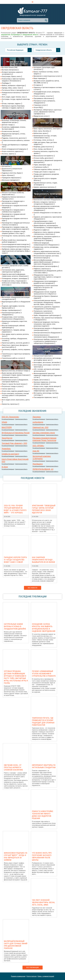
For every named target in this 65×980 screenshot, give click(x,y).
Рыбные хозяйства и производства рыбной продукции (14, 241)
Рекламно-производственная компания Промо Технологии (44, 439)
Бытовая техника (10, 67)
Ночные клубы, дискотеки (43, 158)
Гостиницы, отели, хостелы (44, 140)
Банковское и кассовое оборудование (48, 200)
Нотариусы (38, 85)
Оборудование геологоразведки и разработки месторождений (46, 282)
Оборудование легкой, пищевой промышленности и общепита (45, 293)
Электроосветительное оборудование (48, 333)
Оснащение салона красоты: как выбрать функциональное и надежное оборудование (44, 628)
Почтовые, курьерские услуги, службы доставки (15, 267)
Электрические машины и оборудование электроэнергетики (48, 329)
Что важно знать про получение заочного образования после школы (42, 856)
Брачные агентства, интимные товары (16, 371)
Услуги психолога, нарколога (13, 151)
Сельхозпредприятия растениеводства (16, 247)
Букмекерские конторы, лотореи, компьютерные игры (45, 137)
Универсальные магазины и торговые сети (15, 93)
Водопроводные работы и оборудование (16, 303)
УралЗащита (38, 464)
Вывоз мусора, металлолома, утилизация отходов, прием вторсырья (16, 374)
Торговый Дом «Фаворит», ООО (14, 443)
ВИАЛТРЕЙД (7, 427)
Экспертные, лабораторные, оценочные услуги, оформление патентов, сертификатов (48, 112)
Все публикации (33, 967)
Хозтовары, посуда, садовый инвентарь (16, 100)
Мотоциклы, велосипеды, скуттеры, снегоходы (46, 394)
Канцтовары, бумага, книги (12, 76)
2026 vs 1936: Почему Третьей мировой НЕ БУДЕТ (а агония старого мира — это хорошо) (15, 509)
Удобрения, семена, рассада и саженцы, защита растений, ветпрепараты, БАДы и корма (16, 251)
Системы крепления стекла (44, 433)
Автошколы (7, 166)
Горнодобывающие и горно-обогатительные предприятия (45, 222)
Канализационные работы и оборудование (12, 314)
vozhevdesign (38, 422)
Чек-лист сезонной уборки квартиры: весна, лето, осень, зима (43, 902)
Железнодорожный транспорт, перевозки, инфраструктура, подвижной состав (48, 375)
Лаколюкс (37, 417)
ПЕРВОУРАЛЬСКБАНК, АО (43, 469)
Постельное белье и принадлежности (16, 90)
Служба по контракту (10, 454)
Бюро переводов (40, 78)
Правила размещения (18, 976)
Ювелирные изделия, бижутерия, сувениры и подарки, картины (13, 107)
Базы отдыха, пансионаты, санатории (48, 129)
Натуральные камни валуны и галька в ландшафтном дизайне (15, 626)
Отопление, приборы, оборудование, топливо (15, 339)
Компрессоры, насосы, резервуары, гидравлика (46, 248)
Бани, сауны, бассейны (42, 131)
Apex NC (36, 451)
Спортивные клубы (41, 167)
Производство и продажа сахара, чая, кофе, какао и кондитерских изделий (15, 228)
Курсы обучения (8, 175)
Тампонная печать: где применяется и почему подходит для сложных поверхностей (43, 721)
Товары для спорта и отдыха (44, 172)
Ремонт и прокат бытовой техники (15, 384)
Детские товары (8, 125)
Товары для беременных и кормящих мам (15, 146)
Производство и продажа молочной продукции (15, 206)
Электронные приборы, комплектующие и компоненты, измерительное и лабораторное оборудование (48, 341)
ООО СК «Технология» (10, 417)
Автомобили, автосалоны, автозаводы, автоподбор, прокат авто (48, 359)
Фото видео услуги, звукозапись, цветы (16, 401)
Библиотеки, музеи (41, 133)
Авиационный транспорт (43, 356)
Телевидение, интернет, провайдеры (15, 278)
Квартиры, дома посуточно (44, 147)
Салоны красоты (8, 389)
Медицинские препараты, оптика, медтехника (14, 135)
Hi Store (5, 467)
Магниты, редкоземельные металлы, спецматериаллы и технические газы (47, 252)
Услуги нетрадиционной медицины (15, 149)
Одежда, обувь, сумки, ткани (12, 88)
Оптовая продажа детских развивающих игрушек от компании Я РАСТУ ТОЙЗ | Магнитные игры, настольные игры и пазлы (16, 677)
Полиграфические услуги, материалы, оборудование (47, 93)
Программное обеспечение (44, 98)
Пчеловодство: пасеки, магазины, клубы (16, 237)
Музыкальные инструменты (44, 156)
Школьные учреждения (11, 180)
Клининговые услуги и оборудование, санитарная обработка (15, 381)
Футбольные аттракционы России (16, 433)
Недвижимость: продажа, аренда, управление (13, 331)
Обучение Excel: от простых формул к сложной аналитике (13, 767)
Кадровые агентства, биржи (12, 173)
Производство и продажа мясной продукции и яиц (14, 215)
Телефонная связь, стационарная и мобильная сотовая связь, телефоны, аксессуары (15, 283)
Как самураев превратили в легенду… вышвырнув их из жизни (43, 560)
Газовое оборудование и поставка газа (47, 214)
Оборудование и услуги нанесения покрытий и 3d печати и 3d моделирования (46, 287)
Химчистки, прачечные (11, 404)
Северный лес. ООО (40, 427)
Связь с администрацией (46, 976)
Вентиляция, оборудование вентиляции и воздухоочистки (16, 298)
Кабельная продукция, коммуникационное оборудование (47, 244)
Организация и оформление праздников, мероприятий (48, 161)
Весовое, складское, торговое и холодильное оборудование (45, 203)
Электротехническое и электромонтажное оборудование (46, 336)
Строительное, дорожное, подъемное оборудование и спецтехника (47, 308)
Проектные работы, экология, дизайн (16, 343)
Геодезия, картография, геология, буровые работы (13, 307)
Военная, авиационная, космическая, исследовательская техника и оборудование (47, 208)
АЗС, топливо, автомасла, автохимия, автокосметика (47, 370)
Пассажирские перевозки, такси (46, 397)
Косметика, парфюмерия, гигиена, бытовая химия (14, 128)
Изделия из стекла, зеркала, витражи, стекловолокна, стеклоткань (47, 233)
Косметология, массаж (11, 131)
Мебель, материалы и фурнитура (14, 85)
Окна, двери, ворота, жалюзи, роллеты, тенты (15, 335)
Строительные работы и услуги (13, 358)
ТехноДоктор (7, 438)
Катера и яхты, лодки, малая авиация (47, 386)
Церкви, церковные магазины (45, 187)
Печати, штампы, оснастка (44, 96)
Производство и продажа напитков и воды (15, 219)
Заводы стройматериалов (12, 310)
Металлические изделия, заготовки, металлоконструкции (46, 257)
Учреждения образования (12, 178)
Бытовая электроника (10, 70)
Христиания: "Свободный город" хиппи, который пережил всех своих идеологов (44, 509)
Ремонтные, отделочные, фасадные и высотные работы (15, 346)
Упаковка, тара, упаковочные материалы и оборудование (48, 319)
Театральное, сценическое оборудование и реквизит (43, 312)
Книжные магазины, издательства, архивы (46, 152)
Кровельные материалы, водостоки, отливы (15, 322)
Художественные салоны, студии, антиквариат (45, 184)
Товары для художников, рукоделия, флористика (46, 175)
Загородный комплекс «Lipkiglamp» (42, 457)
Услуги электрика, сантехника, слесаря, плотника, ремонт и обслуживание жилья (15, 395)
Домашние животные (10, 377)
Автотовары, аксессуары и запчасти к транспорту (47, 366)
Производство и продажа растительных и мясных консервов (16, 224)
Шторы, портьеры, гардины (12, 103)
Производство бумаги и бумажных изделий (46, 297)
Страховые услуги (41, 105)
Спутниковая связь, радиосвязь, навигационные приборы (13, 271)
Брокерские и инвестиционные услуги (48, 76)
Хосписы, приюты (9, 154)
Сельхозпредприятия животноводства (16, 244)
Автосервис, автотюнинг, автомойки (47, 362)
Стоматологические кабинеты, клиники (16, 141)
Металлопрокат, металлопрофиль (46, 266)
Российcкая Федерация (8, 419)
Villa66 (4, 422)
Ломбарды (6, 83)
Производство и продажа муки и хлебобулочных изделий (13, 211)
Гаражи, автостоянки (42, 380)
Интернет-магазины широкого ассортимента (12, 73)
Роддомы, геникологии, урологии (14, 138)
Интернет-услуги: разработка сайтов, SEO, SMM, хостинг (46, 82)
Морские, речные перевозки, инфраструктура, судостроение (45, 390)
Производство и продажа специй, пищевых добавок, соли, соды (14, 232)
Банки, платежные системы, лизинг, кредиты (46, 73)
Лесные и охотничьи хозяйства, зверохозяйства (13, 194)
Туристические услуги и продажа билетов (45, 179)
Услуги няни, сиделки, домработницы (16, 391)
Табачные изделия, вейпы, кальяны (47, 169)
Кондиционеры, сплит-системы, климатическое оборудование (13, 318)
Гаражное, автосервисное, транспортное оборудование (48, 218)
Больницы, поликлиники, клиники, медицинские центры (14, 121)
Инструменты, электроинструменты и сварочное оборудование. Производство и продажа (47, 238)
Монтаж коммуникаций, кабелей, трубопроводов (13, 327)
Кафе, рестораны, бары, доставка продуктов (45, 143)
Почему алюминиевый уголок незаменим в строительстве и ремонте (44, 674)
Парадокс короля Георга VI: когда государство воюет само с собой (15, 560)
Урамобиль (6, 449)
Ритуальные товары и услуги (13, 386)
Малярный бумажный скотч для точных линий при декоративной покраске (16, 945)
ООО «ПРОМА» (38, 446)
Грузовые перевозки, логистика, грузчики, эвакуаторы (45, 383)
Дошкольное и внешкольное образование (12, 170)
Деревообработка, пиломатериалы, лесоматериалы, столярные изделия (47, 226)
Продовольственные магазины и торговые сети (13, 198)
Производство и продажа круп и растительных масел (13, 202)
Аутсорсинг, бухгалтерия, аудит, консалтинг (45, 68)
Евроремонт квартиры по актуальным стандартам (44, 766)
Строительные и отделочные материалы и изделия (16, 355)
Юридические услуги (42, 116)
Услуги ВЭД (38, 107)
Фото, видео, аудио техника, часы (14, 97)
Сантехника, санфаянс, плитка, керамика (16, 350)
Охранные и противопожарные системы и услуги (48, 88)
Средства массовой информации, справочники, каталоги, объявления (15, 275)
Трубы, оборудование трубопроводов (47, 315)
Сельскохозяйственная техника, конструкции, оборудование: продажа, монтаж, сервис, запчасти (47, 302)
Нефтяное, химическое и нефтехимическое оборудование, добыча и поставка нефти (48, 271)
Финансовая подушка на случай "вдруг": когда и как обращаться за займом (16, 856)
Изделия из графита (41, 230)
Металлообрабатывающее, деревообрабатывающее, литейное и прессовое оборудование (47, 262)
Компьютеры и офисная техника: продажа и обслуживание (13, 80)
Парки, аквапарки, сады (43, 165)
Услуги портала (31, 976)
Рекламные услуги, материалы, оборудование (45, 102)
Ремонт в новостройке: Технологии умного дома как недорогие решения (43, 815)
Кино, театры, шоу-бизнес (43, 149)
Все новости (33, 588)
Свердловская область (21, 419)
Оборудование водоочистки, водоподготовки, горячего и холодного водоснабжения (47, 277)
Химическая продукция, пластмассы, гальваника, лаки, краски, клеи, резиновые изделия (47, 324)
